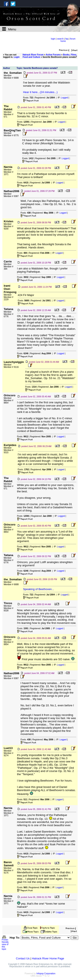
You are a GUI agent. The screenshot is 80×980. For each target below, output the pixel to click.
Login (17, 57)
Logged (64, 98)
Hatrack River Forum (33, 55)
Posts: (28, 98)
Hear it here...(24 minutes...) (40, 92)
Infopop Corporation (46, 974)
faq (67, 39)
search (60, 39)
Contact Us (23, 958)
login (53, 39)
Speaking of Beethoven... (39, 589)
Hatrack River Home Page (48, 958)
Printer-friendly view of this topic (5, 943)
